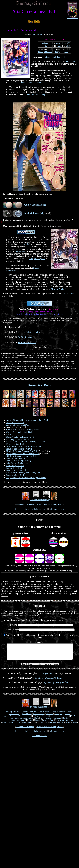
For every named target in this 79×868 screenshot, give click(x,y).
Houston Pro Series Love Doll (19, 449)
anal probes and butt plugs (60, 719)
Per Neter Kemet (40, 739)
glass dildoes (26, 717)
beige (44, 205)
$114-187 (66, 43)
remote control (45, 715)
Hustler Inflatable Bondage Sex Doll (22, 451)
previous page (36, 500)
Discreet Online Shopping (38, 94)
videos (68, 725)
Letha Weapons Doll (15, 466)
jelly (43, 213)
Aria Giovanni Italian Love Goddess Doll (24, 446)
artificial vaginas (8, 725)
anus (66, 52)
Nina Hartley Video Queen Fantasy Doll (23, 473)
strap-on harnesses (59, 715)
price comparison (57, 509)
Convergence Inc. (46, 677)
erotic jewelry (46, 721)
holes (58, 43)
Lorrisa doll (20, 251)
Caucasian (36, 205)
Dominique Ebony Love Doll (19, 439)
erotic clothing (48, 723)
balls (37, 721)
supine (45, 46)
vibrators (50, 717)
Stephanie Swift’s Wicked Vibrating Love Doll (26, 478)
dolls (17, 509)
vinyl (37, 213)
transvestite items (62, 723)
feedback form (68, 294)
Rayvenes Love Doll (15, 475)
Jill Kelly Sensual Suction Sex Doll (21, 456)
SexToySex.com (25, 337)
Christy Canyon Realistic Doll (19, 432)
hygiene (38, 723)
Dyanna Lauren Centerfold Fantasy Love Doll (26, 442)
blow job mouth (45, 52)
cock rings (57, 721)
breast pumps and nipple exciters (21, 721)
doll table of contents (25, 504)
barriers (30, 723)
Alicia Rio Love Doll (15, 423)
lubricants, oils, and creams (15, 723)
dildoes (71, 715)
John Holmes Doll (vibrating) (19, 461)
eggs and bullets (9, 719)
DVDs (61, 725)
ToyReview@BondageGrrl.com (48, 681)
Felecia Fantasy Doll (15, 444)
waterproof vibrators (41, 719)
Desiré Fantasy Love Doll (17, 434)
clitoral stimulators (24, 719)
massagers (59, 717)
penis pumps (43, 725)
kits (72, 723)
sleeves (67, 717)
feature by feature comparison (50, 504)
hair (69, 46)
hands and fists (39, 717)
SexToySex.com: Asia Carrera (29, 83)
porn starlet (70, 61)
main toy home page (13, 715)
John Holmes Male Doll (16, 458)
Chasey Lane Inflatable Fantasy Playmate (24, 430)
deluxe (45, 43)
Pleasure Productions (60, 289)
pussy (57, 52)
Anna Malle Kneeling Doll (18, 425)
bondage (66, 721)
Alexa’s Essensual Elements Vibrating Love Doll (27, 420)
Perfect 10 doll (24, 244)
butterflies (34, 715)
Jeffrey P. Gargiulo (37, 259)
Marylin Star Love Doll (16, 470)
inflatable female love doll (53, 57)
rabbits (25, 715)
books (75, 725)
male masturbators (23, 725)
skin (60, 46)
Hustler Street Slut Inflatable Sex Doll (22, 454)
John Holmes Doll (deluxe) (18, 463)
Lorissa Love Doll (14, 468)
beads (73, 719)
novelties (53, 725)
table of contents (37, 34)
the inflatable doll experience (34, 509)
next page (46, 500)
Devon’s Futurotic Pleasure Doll (20, 437)
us (41, 320)
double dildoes (14, 717)
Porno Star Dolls (39, 385)
